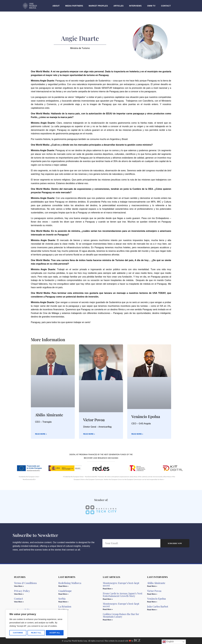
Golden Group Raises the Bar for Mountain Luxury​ (121, 615)
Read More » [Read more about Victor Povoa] (89, 434)
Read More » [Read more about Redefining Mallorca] (63, 586)
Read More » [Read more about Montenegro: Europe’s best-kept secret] (108, 589)
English (168, 642)
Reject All (36, 633)
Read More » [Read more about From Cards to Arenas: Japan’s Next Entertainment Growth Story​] (108, 599)
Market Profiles (98, 6)
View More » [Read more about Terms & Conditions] (19, 586)
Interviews (135, 6)
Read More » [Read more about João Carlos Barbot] (152, 610)
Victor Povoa (94, 420)
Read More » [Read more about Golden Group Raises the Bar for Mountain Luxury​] (108, 620)
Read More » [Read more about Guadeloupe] (63, 594)
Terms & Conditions (25, 583)
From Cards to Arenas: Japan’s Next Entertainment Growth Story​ (123, 595)
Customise (18, 633)
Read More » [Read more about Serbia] (63, 602)
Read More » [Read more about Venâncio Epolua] (137, 434)
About (56, 6)
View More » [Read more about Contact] (19, 602)
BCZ (137, 640)
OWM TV (151, 6)
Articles (119, 6)
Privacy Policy (22, 591)
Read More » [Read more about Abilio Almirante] (41, 434)
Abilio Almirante (49, 415)
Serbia (62, 599)
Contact (166, 6)
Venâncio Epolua (146, 416)
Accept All (55, 633)
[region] (36, 624)
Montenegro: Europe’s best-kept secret (121, 584)
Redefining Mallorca (70, 583)
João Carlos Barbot (158, 606)
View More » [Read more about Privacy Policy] (19, 594)
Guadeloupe (65, 591)
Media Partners (74, 6)
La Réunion (65, 606)
